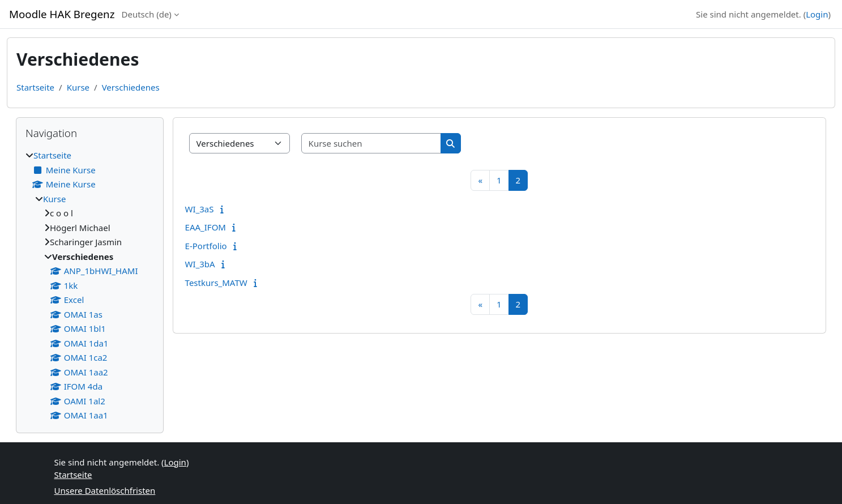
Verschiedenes (131, 87)
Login (817, 14)
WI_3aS (200, 209)
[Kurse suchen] (371, 144)
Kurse (78, 87)
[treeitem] (90, 285)
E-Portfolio (206, 246)
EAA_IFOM (206, 227)
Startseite (35, 87)
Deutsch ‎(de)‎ (147, 14)
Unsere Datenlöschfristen (105, 490)
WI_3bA (200, 264)
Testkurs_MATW (216, 283)
